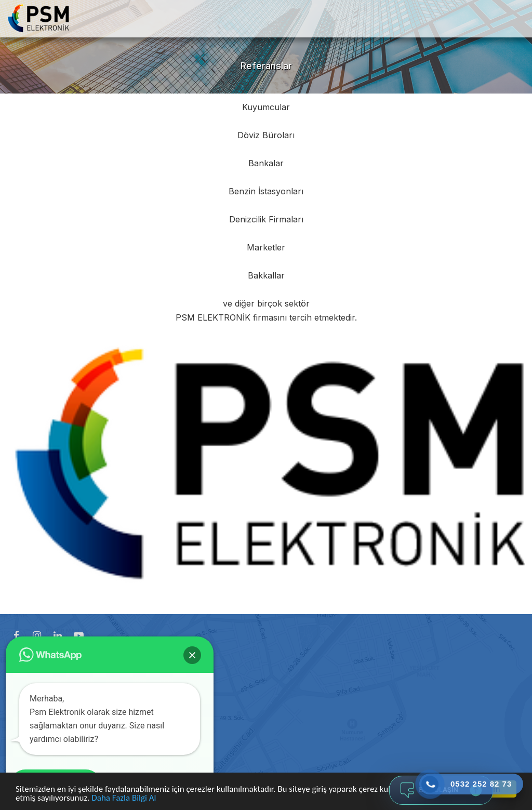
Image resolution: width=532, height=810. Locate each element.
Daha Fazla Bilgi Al (124, 798)
